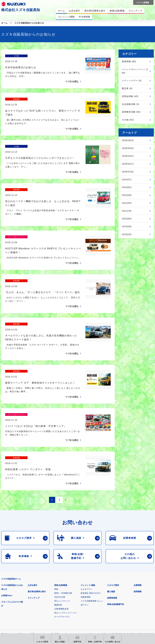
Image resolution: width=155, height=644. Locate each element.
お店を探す (33, 532)
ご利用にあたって (36, 581)
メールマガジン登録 (92, 596)
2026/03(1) (128, 156)
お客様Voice (7, 543)
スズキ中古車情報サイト (17, 612)
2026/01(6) (128, 172)
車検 (56, 536)
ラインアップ (34, 545)
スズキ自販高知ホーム (11, 526)
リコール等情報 (130, 596)
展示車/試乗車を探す (37, 539)
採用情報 (138, 539)
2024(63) (127, 187)
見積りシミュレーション (55, 596)
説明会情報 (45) (130, 96)
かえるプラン (87, 536)
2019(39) (127, 226)
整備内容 (58, 552)
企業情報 (138, 532)
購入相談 (111, 539)
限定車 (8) (127, 88)
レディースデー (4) (132, 81)
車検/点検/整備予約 (116, 551)
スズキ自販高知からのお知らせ (29, 23)
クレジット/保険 (88, 532)
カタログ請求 (113, 532)
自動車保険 (86, 544)
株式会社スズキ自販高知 (21, 10)
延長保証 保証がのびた (91, 540)
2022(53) (127, 203)
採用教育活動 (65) (131, 112)
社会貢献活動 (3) (131, 104)
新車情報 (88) (129, 61)
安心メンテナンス (62, 548)
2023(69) (127, 195)
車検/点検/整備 (61, 532)
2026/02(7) (128, 164)
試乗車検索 (112, 545)
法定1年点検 (60, 544)
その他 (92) (128, 120)
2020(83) (127, 219)
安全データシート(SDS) (12, 581)
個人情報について (59, 581)
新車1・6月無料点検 (63, 540)
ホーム (4, 23)
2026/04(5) (128, 148)
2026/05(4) (128, 140)
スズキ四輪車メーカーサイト (17, 596)
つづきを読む (72, 76)
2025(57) (127, 180)
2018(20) (127, 234)
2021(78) (127, 211)
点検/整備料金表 (61, 556)
